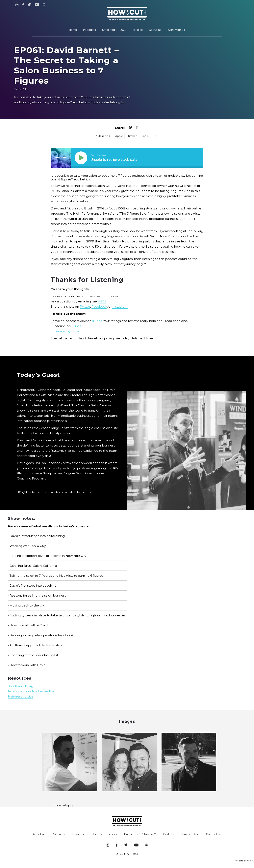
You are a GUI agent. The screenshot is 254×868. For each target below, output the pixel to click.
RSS (154, 136)
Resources (79, 834)
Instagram (120, 307)
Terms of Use (190, 834)
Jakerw (250, 861)
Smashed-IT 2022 (114, 30)
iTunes (97, 321)
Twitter (85, 307)
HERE (102, 301)
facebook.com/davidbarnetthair (71, 492)
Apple (119, 136)
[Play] (82, 158)
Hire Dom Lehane (105, 834)
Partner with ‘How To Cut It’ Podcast (149, 834)
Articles (138, 30)
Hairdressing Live (21, 696)
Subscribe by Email (65, 331)
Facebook (99, 307)
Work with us (176, 30)
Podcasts (89, 30)
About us (155, 30)
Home (73, 30)
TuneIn (144, 136)
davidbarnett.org (21, 686)
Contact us (214, 834)
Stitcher (132, 136)
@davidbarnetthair (33, 492)
